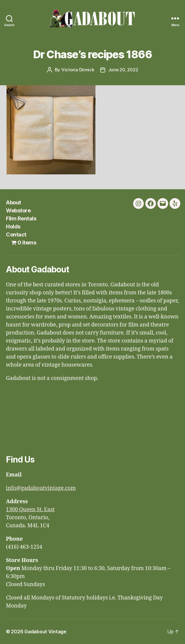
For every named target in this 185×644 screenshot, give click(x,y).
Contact (16, 235)
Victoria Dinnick (78, 70)
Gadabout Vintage (45, 632)
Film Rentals (21, 218)
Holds (13, 226)
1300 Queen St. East (30, 510)
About (13, 202)
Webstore (18, 210)
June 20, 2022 (123, 70)
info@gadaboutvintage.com (41, 488)
